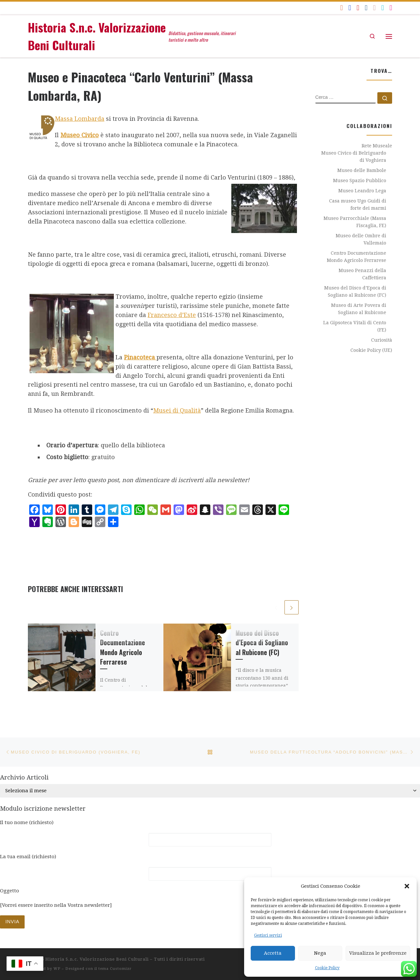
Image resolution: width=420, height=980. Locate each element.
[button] (407, 886)
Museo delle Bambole (362, 170)
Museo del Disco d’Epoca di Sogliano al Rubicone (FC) (262, 643)
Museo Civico (80, 135)
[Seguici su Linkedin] (366, 8)
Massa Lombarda (80, 119)
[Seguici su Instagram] (391, 8)
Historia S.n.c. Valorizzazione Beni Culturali (97, 959)
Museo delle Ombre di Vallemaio (361, 239)
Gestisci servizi (268, 935)
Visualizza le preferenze (378, 953)
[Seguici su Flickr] (374, 8)
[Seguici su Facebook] (350, 8)
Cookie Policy (327, 968)
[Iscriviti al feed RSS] (342, 8)
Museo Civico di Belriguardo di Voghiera (354, 157)
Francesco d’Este (172, 315)
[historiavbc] (383, 8)
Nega (320, 953)
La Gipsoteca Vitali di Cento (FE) (355, 326)
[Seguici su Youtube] (358, 8)
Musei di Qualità (177, 410)
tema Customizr (115, 969)
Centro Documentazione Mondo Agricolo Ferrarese (123, 648)
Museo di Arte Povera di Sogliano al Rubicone (359, 309)
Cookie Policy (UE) (371, 350)
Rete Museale (377, 146)
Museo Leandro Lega (362, 191)
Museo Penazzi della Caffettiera (362, 274)
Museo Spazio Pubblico (360, 181)
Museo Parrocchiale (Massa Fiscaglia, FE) (355, 222)
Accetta (273, 953)
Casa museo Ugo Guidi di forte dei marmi (358, 204)
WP (57, 969)
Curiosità (382, 340)
